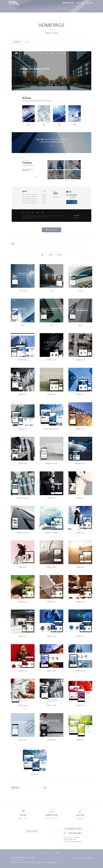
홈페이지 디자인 (68, 6)
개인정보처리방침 (16, 862)
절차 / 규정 (80, 6)
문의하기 (90, 6)
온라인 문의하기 (32, 831)
